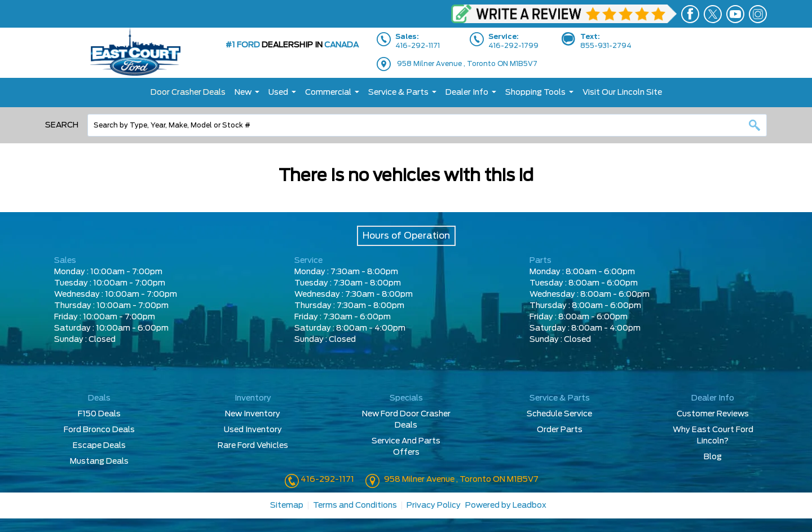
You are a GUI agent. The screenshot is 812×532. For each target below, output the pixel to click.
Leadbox (529, 505)
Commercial (328, 93)
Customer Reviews (713, 414)
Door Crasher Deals (188, 93)
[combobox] (427, 125)
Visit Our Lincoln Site (622, 93)
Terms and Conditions (355, 505)
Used (278, 93)
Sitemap (287, 505)
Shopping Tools (535, 93)
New (243, 93)
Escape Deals (99, 446)
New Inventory (253, 414)
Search (62, 125)
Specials (406, 398)
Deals (99, 398)
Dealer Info (467, 93)
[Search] (427, 125)
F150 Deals (99, 414)
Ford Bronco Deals (99, 430)
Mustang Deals (99, 461)
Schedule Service (559, 414)
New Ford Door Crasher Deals (406, 420)
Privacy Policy (434, 505)
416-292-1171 (326, 480)
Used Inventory (253, 430)
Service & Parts (398, 93)
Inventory (253, 398)
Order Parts (560, 430)
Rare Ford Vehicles (253, 446)
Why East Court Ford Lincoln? (713, 436)
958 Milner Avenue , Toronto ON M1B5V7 (467, 64)
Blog (713, 457)
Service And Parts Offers (406, 447)
